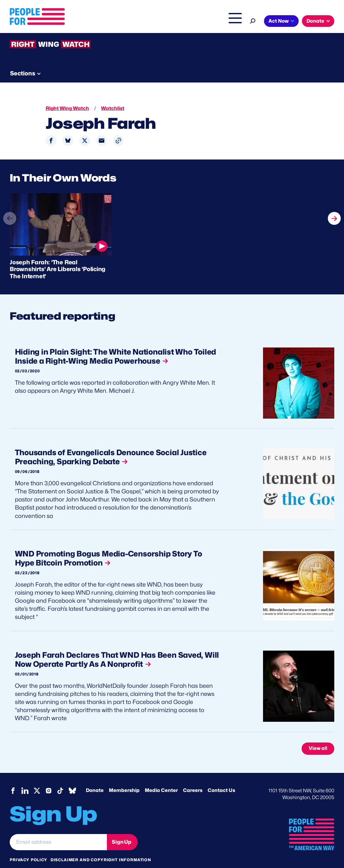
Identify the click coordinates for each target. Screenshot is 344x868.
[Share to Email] (102, 128)
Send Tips (221, 59)
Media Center (161, 779)
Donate (315, 21)
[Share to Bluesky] (68, 128)
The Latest (206, 22)
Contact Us (221, 779)
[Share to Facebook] (51, 128)
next (334, 205)
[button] (118, 128)
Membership (124, 779)
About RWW (132, 59)
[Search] (253, 20)
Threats (56, 59)
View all (318, 737)
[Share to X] (85, 128)
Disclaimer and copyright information (101, 848)
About (100, 22)
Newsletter (177, 59)
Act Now (279, 21)
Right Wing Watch (167, 22)
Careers (193, 779)
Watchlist (95, 59)
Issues (127, 22)
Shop (231, 22)
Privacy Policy (29, 848)
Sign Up (121, 830)
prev (10, 217)
